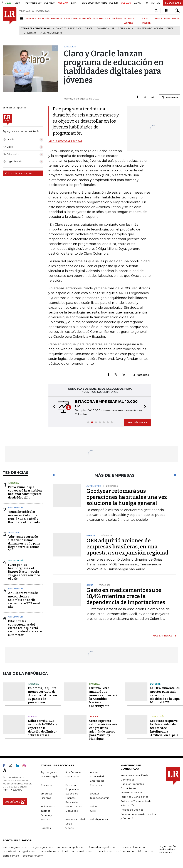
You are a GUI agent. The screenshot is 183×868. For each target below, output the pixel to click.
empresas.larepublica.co (71, 847)
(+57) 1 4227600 (12, 790)
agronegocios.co (43, 847)
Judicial (94, 716)
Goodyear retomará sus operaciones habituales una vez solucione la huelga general (127, 497)
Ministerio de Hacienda (150, 28)
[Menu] (22, 18)
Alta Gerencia (73, 772)
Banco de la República (69, 28)
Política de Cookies (132, 810)
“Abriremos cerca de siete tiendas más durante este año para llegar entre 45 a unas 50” (24, 544)
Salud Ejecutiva (99, 819)
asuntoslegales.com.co (16, 847)
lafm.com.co (145, 851)
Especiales (72, 794)
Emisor (89, 28)
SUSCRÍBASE (173, 3)
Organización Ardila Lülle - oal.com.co (167, 849)
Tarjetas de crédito (51, 33)
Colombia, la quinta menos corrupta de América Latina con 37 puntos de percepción (43, 695)
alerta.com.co (11, 856)
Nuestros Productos (132, 784)
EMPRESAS (57, 19)
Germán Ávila (126, 28)
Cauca (170, 28)
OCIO (67, 19)
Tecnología (157, 716)
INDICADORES (163, 19)
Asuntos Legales (50, 776)
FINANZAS (30, 19)
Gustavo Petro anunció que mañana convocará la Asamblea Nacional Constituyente (103, 697)
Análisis (94, 772)
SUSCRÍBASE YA (137, 422)
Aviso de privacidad (132, 792)
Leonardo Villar (105, 28)
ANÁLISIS (117, 19)
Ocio (93, 811)
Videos (69, 828)
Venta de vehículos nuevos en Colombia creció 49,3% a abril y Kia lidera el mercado (24, 517)
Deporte (155, 684)
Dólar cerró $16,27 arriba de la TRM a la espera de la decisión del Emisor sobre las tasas (43, 728)
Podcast (46, 819)
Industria (14, 532)
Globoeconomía (100, 798)
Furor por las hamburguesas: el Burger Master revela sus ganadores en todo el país (24, 572)
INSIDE (175, 19)
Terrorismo (29, 33)
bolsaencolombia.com (134, 847)
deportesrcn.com (33, 856)
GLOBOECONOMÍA (81, 19)
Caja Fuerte (72, 776)
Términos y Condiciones (134, 797)
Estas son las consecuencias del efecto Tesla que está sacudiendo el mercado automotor (25, 628)
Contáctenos (128, 788)
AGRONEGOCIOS (102, 19)
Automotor (15, 508)
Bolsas (32, 716)
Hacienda (13, 483)
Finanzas (46, 798)
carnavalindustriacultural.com (57, 851)
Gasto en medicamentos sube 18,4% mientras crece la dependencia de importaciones (126, 596)
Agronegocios (49, 772)
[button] (53, 407)
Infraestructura (74, 806)
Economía (96, 785)
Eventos (95, 794)
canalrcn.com (85, 851)
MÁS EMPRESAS (163, 636)
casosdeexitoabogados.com (19, 851)
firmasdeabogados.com (103, 847)
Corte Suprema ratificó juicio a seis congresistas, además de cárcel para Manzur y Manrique (103, 730)
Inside (93, 806)
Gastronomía (16, 560)
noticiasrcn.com (125, 851)
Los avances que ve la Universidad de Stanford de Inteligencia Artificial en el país (164, 728)
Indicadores (48, 806)
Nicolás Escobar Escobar (65, 141)
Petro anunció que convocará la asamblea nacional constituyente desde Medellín (25, 492)
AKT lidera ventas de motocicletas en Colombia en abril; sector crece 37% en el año (24, 600)
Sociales (46, 828)
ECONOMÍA (44, 19)
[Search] (156, 11)
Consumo (46, 785)
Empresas (46, 794)
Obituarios (71, 811)
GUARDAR (170, 97)
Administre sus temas (18, 173)
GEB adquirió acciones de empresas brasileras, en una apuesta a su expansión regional (128, 547)
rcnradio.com (105, 851)
